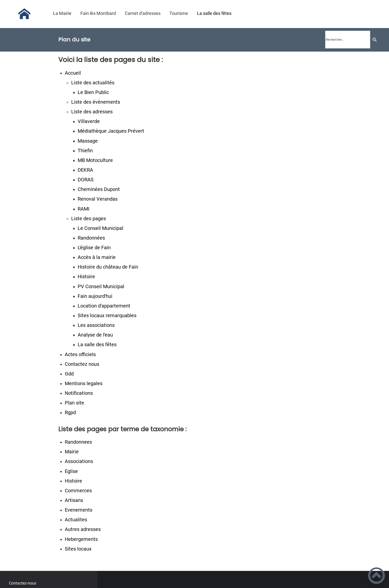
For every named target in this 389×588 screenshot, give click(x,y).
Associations (79, 461)
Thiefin (85, 151)
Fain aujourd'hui (95, 296)
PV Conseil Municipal (101, 287)
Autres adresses (83, 529)
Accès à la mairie (97, 257)
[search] (348, 40)
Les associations (96, 325)
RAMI (83, 209)
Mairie (72, 452)
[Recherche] (375, 40)
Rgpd (70, 413)
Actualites (76, 520)
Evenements (79, 510)
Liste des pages (89, 219)
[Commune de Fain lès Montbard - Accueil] (24, 14)
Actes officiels (80, 355)
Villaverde (89, 121)
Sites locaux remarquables (107, 316)
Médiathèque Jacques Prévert (111, 131)
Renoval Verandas (98, 199)
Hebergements (81, 539)
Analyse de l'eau (95, 335)
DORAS (86, 180)
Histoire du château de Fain (108, 267)
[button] (376, 575)
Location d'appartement (104, 306)
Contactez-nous (23, 583)
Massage (88, 141)
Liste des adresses (92, 112)
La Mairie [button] (62, 13)
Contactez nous (82, 364)
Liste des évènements (96, 102)
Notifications (79, 393)
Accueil (73, 73)
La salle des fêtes (97, 345)
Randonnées (91, 238)
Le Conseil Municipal (100, 228)
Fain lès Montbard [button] (98, 13)
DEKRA (85, 170)
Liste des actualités (93, 83)
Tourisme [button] (179, 13)
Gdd (69, 374)
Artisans (74, 500)
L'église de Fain (94, 248)
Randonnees (78, 442)
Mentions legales (84, 384)
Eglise (71, 471)
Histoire (86, 277)
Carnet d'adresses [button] (143, 13)
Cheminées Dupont (99, 189)
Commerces (78, 491)
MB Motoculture (95, 160)
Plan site (74, 403)
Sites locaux (78, 549)
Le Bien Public (93, 92)
